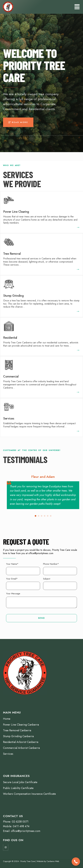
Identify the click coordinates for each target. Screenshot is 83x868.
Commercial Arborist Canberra (21, 748)
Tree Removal (12, 254)
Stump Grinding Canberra (18, 736)
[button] (18, 122)
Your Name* (12, 564)
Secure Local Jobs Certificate (20, 782)
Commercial (11, 377)
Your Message (13, 594)
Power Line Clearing (16, 212)
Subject (47, 579)
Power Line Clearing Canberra (21, 725)
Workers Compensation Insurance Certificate (29, 794)
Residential (10, 338)
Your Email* (12, 579)
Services (9, 419)
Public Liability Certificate (18, 788)
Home (7, 719)
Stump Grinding (13, 296)
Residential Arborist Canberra (21, 742)
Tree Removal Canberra (17, 730)
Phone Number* (51, 564)
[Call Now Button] (76, 862)
